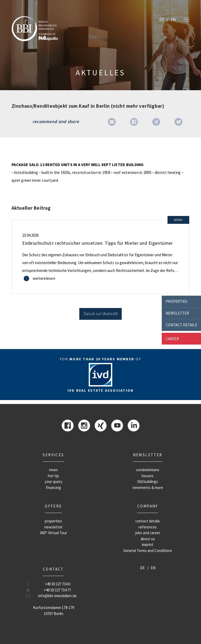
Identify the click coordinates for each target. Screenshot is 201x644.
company (148, 506)
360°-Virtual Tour (53, 533)
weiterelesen (44, 278)
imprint (148, 545)
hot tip (53, 476)
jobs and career (148, 533)
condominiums (148, 470)
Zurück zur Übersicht (101, 314)
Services (53, 455)
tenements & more (148, 488)
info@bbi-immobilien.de (57, 596)
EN (173, 19)
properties (177, 301)
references (148, 527)
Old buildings (148, 481)
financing (53, 488)
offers (53, 506)
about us (148, 539)
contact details (181, 325)
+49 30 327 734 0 (57, 584)
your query (54, 481)
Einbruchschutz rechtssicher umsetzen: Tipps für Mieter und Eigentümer (97, 243)
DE (162, 19)
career (172, 338)
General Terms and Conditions (148, 551)
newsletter (177, 313)
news (53, 470)
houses (148, 476)
